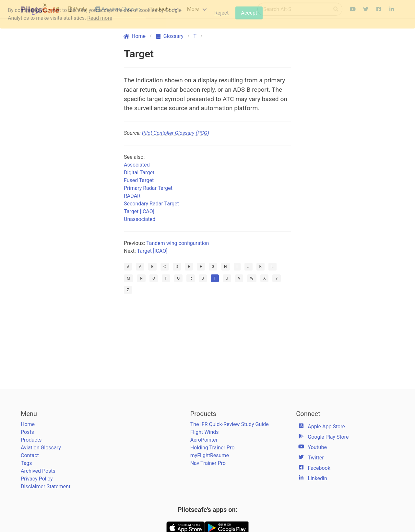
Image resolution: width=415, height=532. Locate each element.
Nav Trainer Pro (208, 463)
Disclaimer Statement (46, 486)
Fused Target (139, 180)
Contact (30, 455)
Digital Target (139, 173)
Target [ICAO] (139, 211)
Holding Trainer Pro (213, 448)
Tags (26, 463)
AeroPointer (204, 440)
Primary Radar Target (148, 188)
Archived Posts (38, 471)
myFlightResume (210, 455)
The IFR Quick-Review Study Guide (230, 424)
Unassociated (140, 219)
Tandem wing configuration (178, 243)
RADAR (132, 196)
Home (28, 424)
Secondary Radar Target (151, 204)
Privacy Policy (37, 479)
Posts (27, 432)
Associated (137, 165)
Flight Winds (205, 432)
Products (31, 440)
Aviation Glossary (41, 448)
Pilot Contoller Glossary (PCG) (176, 133)
